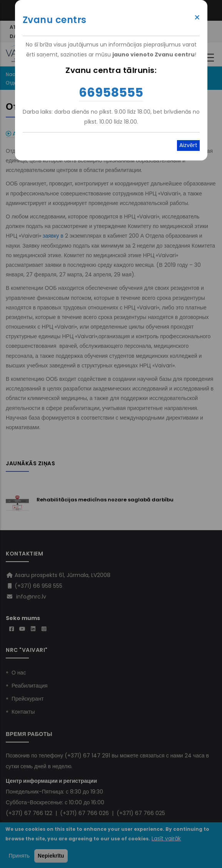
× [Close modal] (197, 18)
